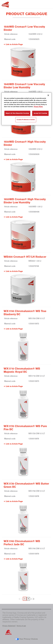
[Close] (48, 95)
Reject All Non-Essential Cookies (17, 113)
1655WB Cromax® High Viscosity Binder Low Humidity (25, 201)
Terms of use (21, 626)
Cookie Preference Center (26, 120)
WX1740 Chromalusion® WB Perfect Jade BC (22, 543)
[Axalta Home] (5, 6)
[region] (26, 109)
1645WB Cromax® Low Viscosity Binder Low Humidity (24, 86)
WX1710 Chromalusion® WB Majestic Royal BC (22, 370)
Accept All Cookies (40, 113)
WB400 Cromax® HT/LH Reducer (25, 257)
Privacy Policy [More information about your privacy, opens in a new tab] (38, 107)
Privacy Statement (9, 626)
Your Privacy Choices (26, 639)
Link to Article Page (14, 44)
